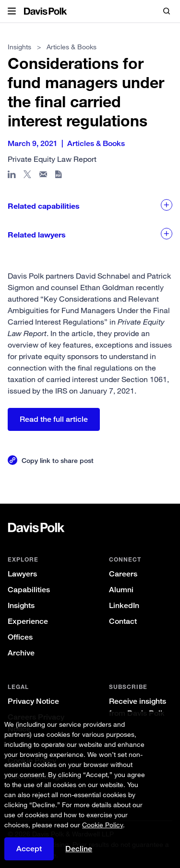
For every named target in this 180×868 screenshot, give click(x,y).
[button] (12, 11)
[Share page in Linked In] (12, 176)
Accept (29, 854)
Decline (79, 854)
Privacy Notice (33, 701)
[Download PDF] (59, 176)
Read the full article (54, 419)
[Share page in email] (43, 176)
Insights (21, 605)
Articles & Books (72, 47)
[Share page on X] (28, 176)
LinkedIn (124, 605)
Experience (28, 621)
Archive (21, 653)
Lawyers (22, 574)
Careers (123, 574)
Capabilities (29, 590)
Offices (20, 637)
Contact (123, 621)
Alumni (121, 590)
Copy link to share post (58, 460)
